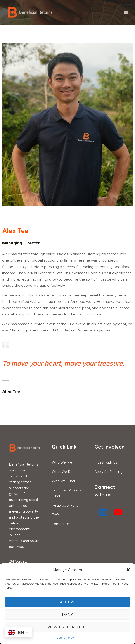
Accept (67, 602)
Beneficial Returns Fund (66, 493)
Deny (67, 614)
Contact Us (61, 524)
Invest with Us (106, 462)
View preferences (68, 627)
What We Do (62, 472)
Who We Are (62, 462)
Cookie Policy (65, 638)
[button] (128, 570)
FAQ (55, 515)
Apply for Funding (109, 472)
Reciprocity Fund (65, 505)
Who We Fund (63, 481)
